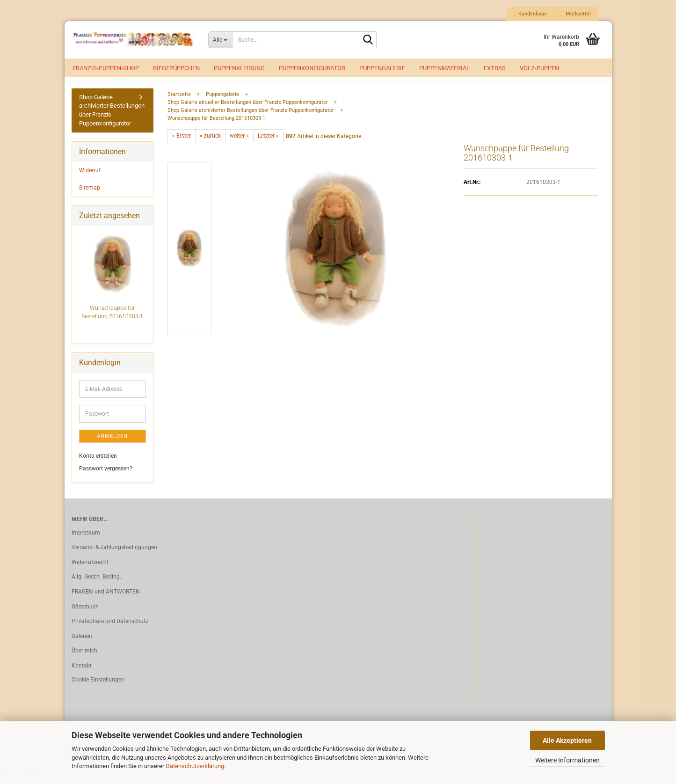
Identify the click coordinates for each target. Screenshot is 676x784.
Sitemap (90, 198)
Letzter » (268, 147)
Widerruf (90, 181)
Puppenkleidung (239, 68)
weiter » (239, 147)
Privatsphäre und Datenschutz (110, 631)
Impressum (86, 543)
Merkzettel (576, 14)
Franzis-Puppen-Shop (106, 68)
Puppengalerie (382, 68)
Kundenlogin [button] (530, 14)
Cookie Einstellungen (98, 690)
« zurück (210, 147)
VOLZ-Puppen (539, 68)
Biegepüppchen (176, 68)
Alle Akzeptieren (567, 740)
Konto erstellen (98, 466)
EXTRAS (495, 68)
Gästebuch (85, 617)
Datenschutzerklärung (195, 766)
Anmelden (112, 446)
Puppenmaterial (444, 68)
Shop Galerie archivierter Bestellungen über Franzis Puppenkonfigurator (112, 121)
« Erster (182, 147)
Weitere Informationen (567, 760)
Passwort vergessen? (106, 479)
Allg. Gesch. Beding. (96, 587)
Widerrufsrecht (90, 572)
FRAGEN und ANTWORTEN (106, 602)
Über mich (84, 661)
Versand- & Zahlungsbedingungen (114, 557)
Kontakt (82, 676)
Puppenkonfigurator (312, 68)
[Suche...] (220, 40)
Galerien (82, 646)
